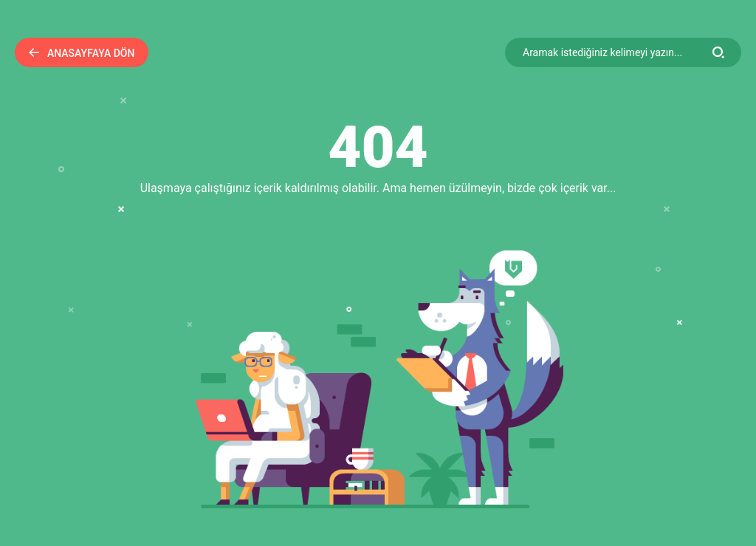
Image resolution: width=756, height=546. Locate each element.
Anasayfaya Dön (82, 53)
